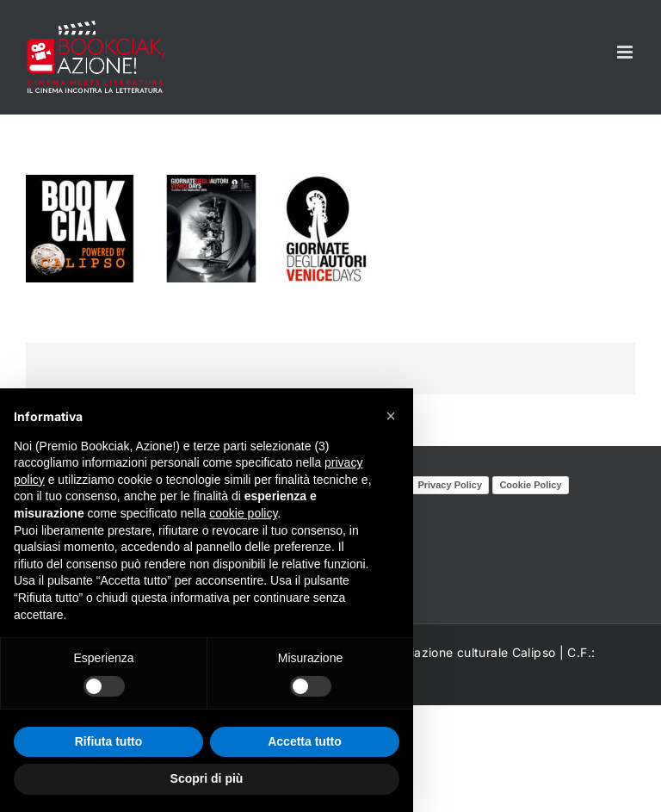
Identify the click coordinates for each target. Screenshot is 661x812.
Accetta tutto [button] (305, 741)
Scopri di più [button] (207, 778)
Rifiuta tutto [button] (109, 741)
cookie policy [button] (243, 513)
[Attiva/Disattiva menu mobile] (626, 52)
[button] (391, 416)
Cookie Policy (530, 485)
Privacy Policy (450, 485)
